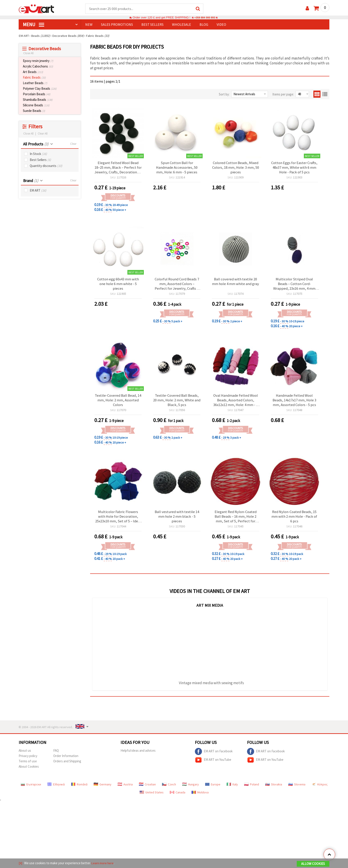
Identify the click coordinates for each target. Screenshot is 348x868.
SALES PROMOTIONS (117, 25)
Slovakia (274, 787)
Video (221, 25)
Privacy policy (28, 759)
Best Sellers (40, 160)
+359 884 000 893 (205, 18)
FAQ (56, 753)
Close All (28, 53)
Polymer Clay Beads (40, 89)
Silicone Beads (36, 105)
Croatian (147, 787)
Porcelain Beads (37, 94)
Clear (73, 144)
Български (31, 787)
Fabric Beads (34, 78)
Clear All (43, 134)
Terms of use (28, 764)
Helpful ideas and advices (138, 753)
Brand (31, 181)
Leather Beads (35, 83)
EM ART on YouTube (213, 763)
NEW (89, 25)
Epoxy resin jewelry (38, 61)
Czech (169, 787)
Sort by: (224, 94)
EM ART (38, 191)
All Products (36, 144)
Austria (125, 787)
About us (25, 753)
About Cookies (29, 769)
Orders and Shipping (67, 764)
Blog (204, 25)
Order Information (66, 759)
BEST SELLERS (152, 25)
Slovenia (297, 787)
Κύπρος (320, 787)
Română (79, 787)
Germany (103, 787)
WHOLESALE (182, 25)
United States (152, 795)
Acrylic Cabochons (38, 66)
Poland (252, 787)
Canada (178, 795)
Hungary (191, 787)
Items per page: (283, 94)
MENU (34, 25)
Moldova (200, 795)
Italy (232, 787)
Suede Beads (34, 111)
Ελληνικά (56, 787)
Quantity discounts (46, 166)
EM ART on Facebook (214, 754)
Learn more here (103, 863)
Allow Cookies (313, 864)
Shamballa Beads (38, 100)
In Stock (38, 154)
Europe (213, 787)
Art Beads (33, 72)
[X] (21, 863)
